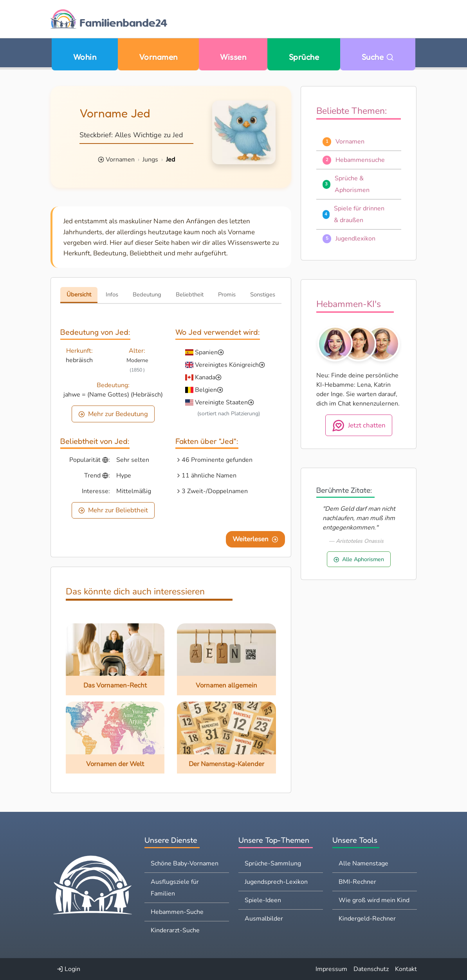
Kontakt (406, 969)
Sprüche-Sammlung (273, 863)
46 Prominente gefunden (217, 460)
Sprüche (304, 57)
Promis (227, 294)
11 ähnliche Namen (209, 476)
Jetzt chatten (359, 425)
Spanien (206, 352)
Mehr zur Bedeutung (113, 414)
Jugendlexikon (355, 239)
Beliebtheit (190, 294)
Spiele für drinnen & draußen (359, 214)
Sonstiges (263, 294)
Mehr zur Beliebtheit (113, 510)
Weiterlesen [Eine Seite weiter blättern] (255, 539)
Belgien (206, 390)
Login (69, 969)
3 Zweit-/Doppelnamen (215, 491)
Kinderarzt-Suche (175, 930)
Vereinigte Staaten (221, 402)
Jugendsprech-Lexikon (276, 882)
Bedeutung (147, 294)
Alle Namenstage (363, 863)
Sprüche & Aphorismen (352, 184)
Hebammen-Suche (177, 912)
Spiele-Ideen (263, 900)
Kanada (205, 377)
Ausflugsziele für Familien (175, 888)
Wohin (85, 57)
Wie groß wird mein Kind (374, 900)
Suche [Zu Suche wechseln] (378, 57)
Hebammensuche (360, 160)
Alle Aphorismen (359, 559)
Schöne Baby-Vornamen (185, 863)
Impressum (331, 969)
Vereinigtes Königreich (227, 365)
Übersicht (79, 294)
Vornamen (158, 57)
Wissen (233, 57)
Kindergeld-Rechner (367, 919)
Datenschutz (371, 969)
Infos (112, 294)
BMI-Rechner (357, 882)
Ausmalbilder (264, 919)
